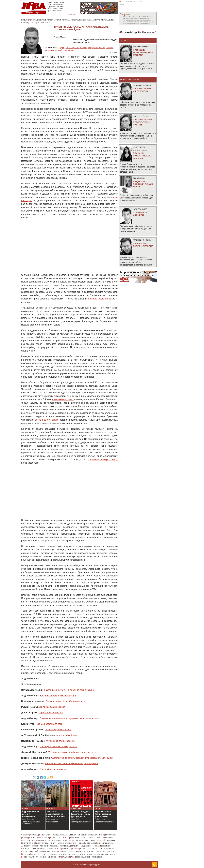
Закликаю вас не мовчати (53, 707)
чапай (66, 857)
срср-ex (26, 854)
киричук (111, 840)
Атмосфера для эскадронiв (60, 741)
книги (53, 843)
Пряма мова (53, 20)
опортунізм (93, 48)
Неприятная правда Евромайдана (58, 696)
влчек (66, 838)
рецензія (56, 851)
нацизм (84, 48)
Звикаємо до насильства (58, 730)
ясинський (98, 857)
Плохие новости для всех (49, 724)
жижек (66, 840)
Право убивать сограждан (54, 769)
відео (62, 48)
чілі (60, 857)
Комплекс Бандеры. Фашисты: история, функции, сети (80, 814)
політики (92, 849)
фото (25, 857)
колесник (63, 843)
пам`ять (67, 849)
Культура (26, 20)
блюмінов (99, 835)
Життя (97, 20)
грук (98, 838)
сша (44, 854)
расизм (47, 851)
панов (75, 849)
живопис (57, 840)
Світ (33, 20)
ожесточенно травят (63, 399)
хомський (41, 857)
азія (55, 835)
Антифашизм (108, 20)
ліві (99, 843)
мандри (75, 846)
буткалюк (110, 835)
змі (67, 48)
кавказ (86, 840)
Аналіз (33, 23)
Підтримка (138, 1)
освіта (102, 48)
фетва (113, 854)
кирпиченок (28, 843)
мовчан (97, 846)
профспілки (27, 851)
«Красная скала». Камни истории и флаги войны (103, 814)
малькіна (65, 846)
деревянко (107, 838)
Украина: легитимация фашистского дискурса (72, 752)
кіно (78, 840)
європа (34, 835)
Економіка (87, 20)
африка (72, 835)
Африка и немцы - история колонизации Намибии (31, 815)
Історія (25, 23)
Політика (65, 20)
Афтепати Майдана (67, 735)
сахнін (78, 851)
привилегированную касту (103, 459)
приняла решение (98, 299)
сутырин (36, 854)
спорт (112, 851)
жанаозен (45, 840)
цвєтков (52, 857)
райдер (38, 851)
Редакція (129, 1)
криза (81, 843)
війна (32, 838)
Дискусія (41, 20)
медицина (86, 846)
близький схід (85, 835)
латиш (35, 846)
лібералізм (74, 48)
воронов (75, 838)
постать (110, 48)
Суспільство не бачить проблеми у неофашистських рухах (82, 758)
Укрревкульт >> (73, 14)
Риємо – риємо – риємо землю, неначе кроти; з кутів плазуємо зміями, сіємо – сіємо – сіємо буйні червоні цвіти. (56, 7)
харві (32, 857)
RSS (122, 1)
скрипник (88, 851)
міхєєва (54, 846)
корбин (73, 843)
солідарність (50, 50)
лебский (44, 846)
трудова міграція (67, 854)
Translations (44, 23)
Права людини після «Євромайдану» (65, 701)
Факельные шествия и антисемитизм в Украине (69, 690)
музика (106, 846)
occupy (25, 835)
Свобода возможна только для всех (59, 747)
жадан (35, 840)
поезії (83, 849)
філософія (92, 854)
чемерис (76, 857)
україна (61, 50)
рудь (71, 851)
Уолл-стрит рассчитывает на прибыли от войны (56, 814)
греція (91, 838)
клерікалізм (42, 843)
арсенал (63, 835)
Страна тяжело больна (51, 713)
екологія (26, 840)
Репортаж (76, 20)
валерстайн (43, 838)
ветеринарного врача (46, 420)
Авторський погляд (129, 79)
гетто (84, 838)
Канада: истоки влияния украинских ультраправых (72, 764)
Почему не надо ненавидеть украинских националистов (69, 718)
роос (65, 851)
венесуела (56, 838)
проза (111, 849)
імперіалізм (45, 835)
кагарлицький (98, 840)
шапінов (86, 857)
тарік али (53, 854)
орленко (48, 849)
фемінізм (69, 50)
